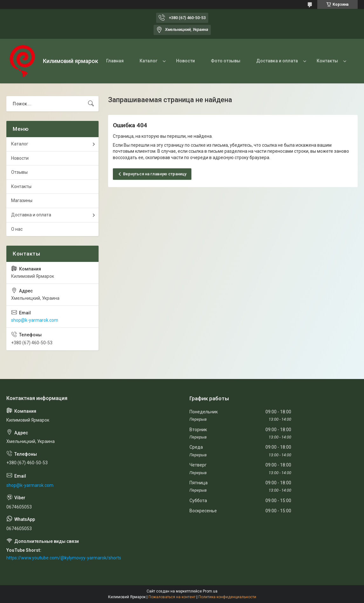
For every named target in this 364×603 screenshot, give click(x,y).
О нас (17, 229)
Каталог (148, 61)
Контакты (327, 61)
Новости (185, 61)
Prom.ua (210, 591)
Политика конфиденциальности (227, 597)
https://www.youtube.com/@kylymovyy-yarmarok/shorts (64, 558)
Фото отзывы (226, 61)
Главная (115, 61)
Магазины (22, 200)
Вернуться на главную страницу (155, 174)
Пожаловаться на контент (172, 597)
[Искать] (91, 104)
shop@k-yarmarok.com (35, 320)
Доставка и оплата (277, 61)
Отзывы (19, 172)
